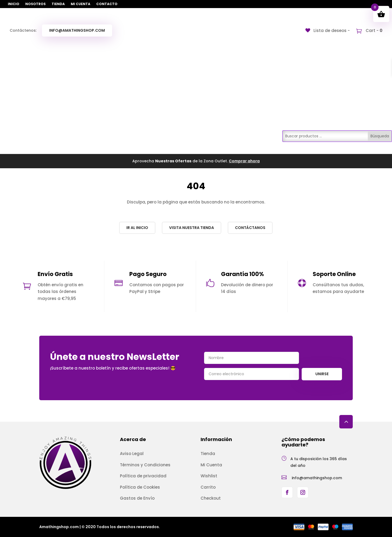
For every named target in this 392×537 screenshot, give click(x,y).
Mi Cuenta (81, 4)
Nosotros (35, 4)
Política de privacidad (143, 476)
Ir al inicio (137, 228)
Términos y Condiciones (145, 465)
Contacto (107, 4)
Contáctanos (250, 228)
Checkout (211, 498)
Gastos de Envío (137, 498)
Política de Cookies (140, 487)
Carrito (208, 487)
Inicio (14, 4)
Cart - (373, 31)
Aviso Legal (132, 454)
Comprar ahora (244, 161)
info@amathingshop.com (77, 30)
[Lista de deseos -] (328, 31)
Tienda (58, 4)
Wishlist (209, 476)
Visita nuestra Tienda (192, 228)
